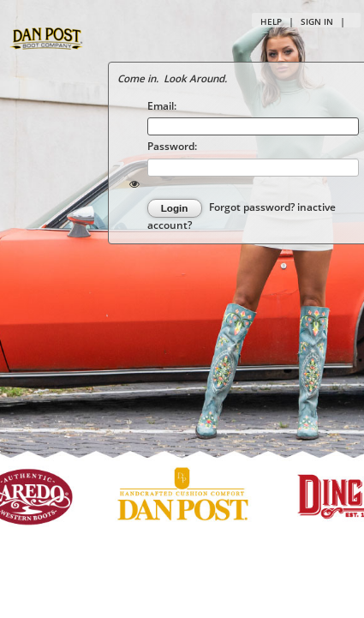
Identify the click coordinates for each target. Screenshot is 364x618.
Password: (172, 146)
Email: (162, 105)
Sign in (317, 21)
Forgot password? (253, 207)
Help (271, 21)
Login (175, 208)
